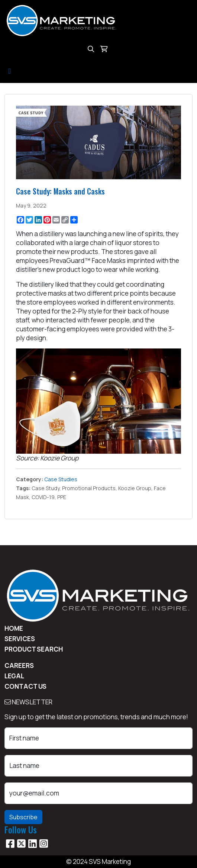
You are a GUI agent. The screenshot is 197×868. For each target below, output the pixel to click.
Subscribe (23, 817)
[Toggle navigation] (9, 71)
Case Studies (61, 479)
